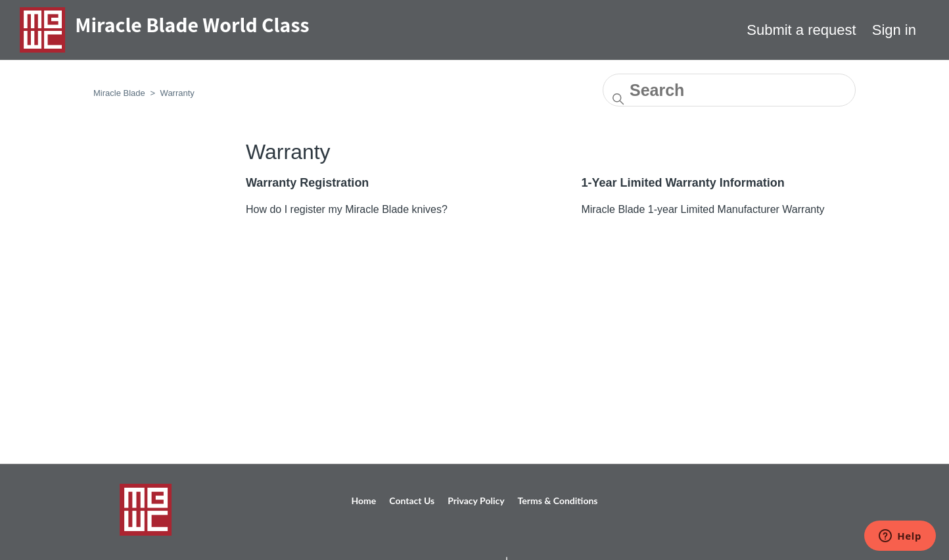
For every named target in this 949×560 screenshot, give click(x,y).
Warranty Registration (307, 183)
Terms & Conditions (558, 501)
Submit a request (801, 30)
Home (364, 501)
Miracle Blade (119, 93)
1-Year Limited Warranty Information (683, 183)
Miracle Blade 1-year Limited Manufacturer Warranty (703, 209)
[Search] (729, 90)
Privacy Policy (476, 501)
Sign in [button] (894, 30)
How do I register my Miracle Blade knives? (347, 209)
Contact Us (412, 501)
